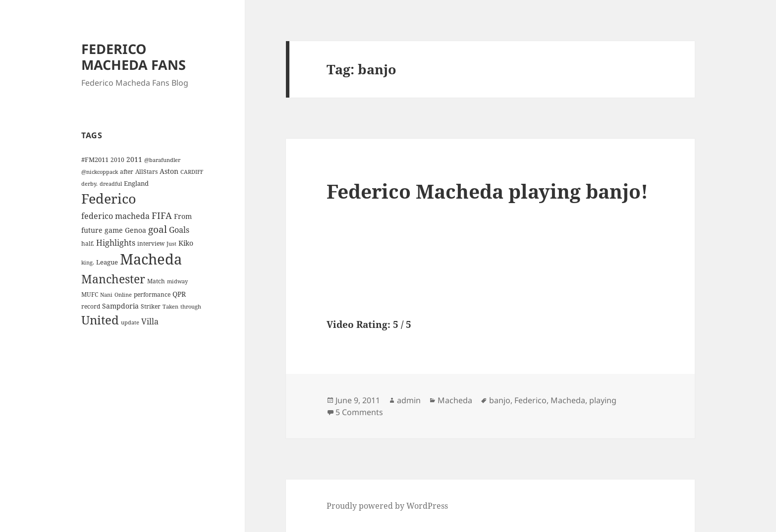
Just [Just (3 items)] (171, 244)
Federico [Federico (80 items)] (109, 198)
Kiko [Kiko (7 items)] (186, 243)
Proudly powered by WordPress (387, 506)
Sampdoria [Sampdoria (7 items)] (120, 306)
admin (409, 400)
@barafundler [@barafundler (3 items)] (162, 160)
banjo (500, 400)
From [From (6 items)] (183, 216)
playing (603, 400)
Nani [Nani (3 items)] (106, 295)
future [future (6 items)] (92, 230)
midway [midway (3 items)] (177, 281)
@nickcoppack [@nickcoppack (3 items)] (100, 172)
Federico (530, 400)
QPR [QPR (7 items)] (179, 294)
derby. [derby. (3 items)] (89, 184)
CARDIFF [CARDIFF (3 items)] (192, 172)
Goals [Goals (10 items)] (179, 230)
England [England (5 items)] (136, 183)
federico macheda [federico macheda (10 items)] (115, 216)
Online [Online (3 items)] (123, 295)
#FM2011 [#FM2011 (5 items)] (95, 160)
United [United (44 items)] (100, 320)
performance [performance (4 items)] (152, 294)
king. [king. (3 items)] (88, 263)
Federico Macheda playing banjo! (487, 191)
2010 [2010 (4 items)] (117, 160)
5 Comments (359, 412)
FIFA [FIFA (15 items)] (162, 215)
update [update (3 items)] (130, 322)
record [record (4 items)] (91, 306)
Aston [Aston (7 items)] (169, 171)
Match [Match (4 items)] (156, 281)
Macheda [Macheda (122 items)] (151, 259)
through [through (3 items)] (191, 307)
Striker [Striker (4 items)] (151, 306)
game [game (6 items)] (114, 230)
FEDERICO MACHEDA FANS (134, 57)
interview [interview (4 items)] (151, 243)
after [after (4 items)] (127, 171)
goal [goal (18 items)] (158, 229)
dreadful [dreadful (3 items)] (111, 184)
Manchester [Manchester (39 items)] (113, 279)
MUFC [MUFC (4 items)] (90, 294)
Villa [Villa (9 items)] (150, 321)
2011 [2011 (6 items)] (134, 159)
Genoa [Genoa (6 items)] (136, 230)
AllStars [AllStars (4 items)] (146, 171)
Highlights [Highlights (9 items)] (116, 243)
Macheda (455, 400)
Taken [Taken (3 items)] (170, 307)
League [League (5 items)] (107, 262)
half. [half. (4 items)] (88, 243)
